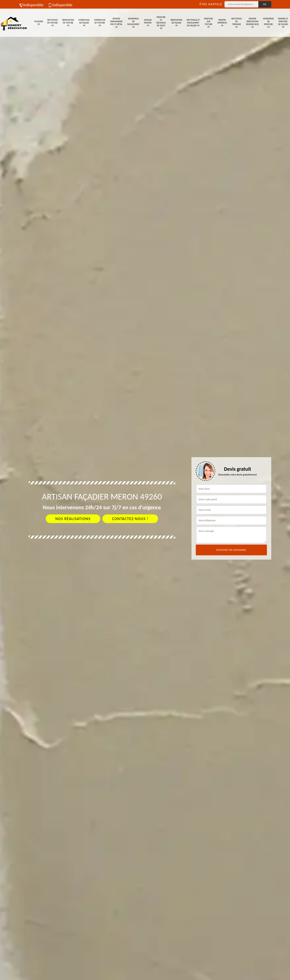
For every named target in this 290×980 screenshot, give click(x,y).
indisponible (31, 5)
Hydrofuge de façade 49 (84, 23)
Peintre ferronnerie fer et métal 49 (116, 23)
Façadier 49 (39, 23)
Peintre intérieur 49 (222, 23)
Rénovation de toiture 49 (68, 23)
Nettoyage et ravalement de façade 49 (193, 23)
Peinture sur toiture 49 (209, 23)
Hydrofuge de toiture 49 (100, 23)
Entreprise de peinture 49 (269, 23)
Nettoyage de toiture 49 (53, 23)
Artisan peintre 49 (148, 23)
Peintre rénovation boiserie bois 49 (252, 23)
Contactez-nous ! (130, 519)
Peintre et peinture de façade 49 (283, 23)
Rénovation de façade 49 (176, 23)
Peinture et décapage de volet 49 (161, 23)
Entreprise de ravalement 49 (133, 23)
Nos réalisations (73, 519)
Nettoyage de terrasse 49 (237, 23)
